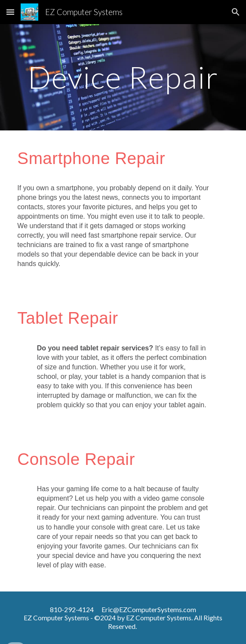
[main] (123, 77)
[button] (10, 12)
